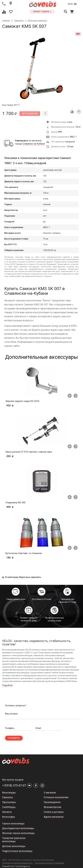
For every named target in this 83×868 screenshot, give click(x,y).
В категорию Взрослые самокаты (22, 577)
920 (14, 405)
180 (18, 558)
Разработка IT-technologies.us (16, 866)
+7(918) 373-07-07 (14, 785)
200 (18, 456)
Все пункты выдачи (13, 780)
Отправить (14, 738)
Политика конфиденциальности (17, 863)
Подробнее (7, 685)
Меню (72, 4)
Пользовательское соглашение (49, 863)
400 (18, 507)
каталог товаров (42, 12)
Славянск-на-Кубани (34, 144)
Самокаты (19, 20)
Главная (6, 20)
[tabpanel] (41, 68)
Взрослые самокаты (37, 20)
